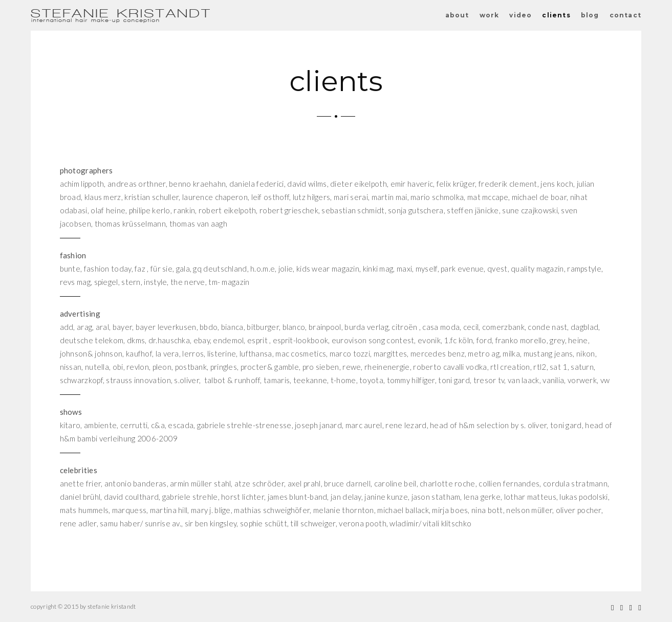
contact (625, 15)
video (521, 15)
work (490, 15)
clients (556, 15)
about (457, 15)
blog (590, 15)
